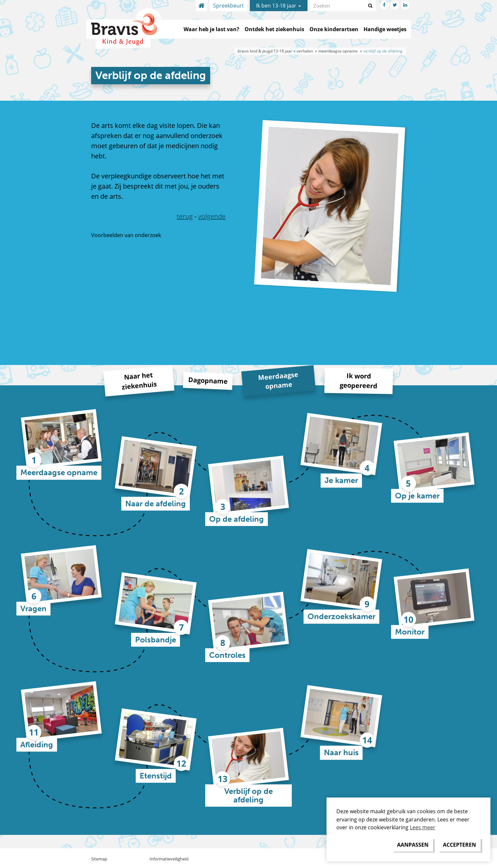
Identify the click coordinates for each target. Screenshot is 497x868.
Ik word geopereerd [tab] (358, 381)
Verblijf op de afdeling (248, 795)
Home (201, 6)
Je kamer (341, 480)
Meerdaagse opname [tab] (278, 380)
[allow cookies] (459, 845)
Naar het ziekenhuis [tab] (139, 381)
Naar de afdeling (156, 504)
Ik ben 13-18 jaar (278, 6)
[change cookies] (413, 845)
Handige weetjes (385, 29)
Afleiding (37, 745)
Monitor (410, 632)
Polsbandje (156, 640)
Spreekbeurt (229, 6)
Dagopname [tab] (208, 381)
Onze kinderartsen (334, 29)
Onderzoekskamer (341, 616)
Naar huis (341, 752)
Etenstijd (156, 776)
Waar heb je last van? (211, 29)
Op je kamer (417, 496)
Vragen (33, 608)
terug (185, 216)
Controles (227, 655)
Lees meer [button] (423, 827)
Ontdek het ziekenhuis (274, 29)
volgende (212, 216)
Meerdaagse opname (59, 472)
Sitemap (99, 859)
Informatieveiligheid (169, 859)
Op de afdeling (237, 519)
